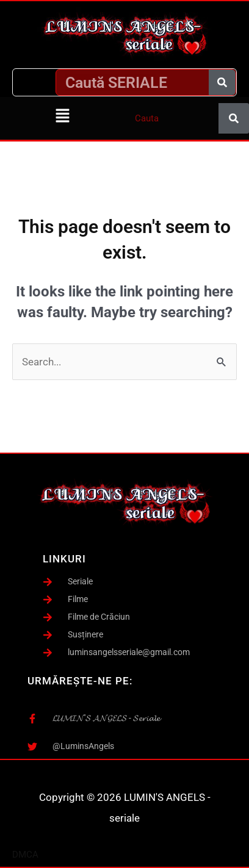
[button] (62, 117)
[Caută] (222, 82)
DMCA (25, 855)
